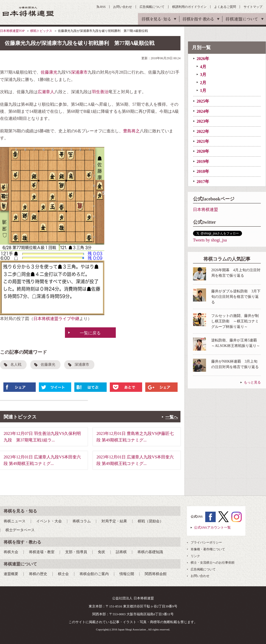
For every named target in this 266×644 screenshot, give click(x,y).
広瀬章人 (46, 92)
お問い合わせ (123, 7)
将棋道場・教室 (42, 552)
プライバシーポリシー (206, 542)
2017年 (203, 182)
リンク (195, 556)
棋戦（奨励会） (150, 521)
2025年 (203, 101)
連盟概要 (11, 574)
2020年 (203, 151)
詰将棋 (121, 552)
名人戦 (16, 365)
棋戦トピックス (41, 31)
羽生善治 (100, 92)
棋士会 (63, 574)
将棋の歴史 (38, 574)
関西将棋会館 (156, 574)
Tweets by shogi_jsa (210, 240)
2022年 (203, 131)
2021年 (203, 141)
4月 (203, 67)
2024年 (203, 111)
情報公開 (127, 574)
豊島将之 (131, 131)
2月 (203, 83)
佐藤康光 (49, 72)
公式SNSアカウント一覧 (212, 527)
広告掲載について (152, 7)
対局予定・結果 (114, 521)
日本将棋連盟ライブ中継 (56, 319)
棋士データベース (20, 530)
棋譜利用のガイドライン (189, 7)
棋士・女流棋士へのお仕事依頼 (213, 563)
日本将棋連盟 (205, 209)
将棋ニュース (15, 521)
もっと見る (252, 382)
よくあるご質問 (225, 7)
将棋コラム (82, 521)
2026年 (203, 59)
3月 (203, 75)
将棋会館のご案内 (94, 574)
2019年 (203, 161)
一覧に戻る (90, 333)
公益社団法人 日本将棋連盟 (28, 11)
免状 (101, 552)
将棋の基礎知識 (150, 552)
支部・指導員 (76, 552)
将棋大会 (11, 552)
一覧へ (172, 417)
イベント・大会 (49, 521)
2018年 (203, 171)
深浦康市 (79, 72)
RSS (103, 7)
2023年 (203, 121)
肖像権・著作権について (208, 549)
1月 (203, 90)
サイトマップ (253, 7)
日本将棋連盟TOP (12, 31)
